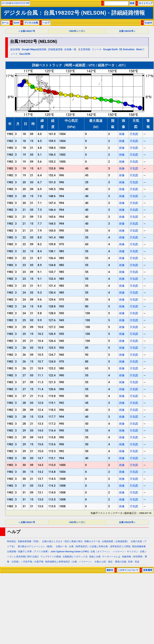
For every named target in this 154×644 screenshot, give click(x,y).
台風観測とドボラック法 (75, 557)
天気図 (134, 134)
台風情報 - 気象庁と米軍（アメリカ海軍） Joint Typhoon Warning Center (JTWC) (48, 551)
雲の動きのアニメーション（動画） (36, 546)
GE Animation (127, 49)
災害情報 (85, 49)
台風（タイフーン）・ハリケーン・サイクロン (114, 551)
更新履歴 (148, 570)
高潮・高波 (134, 562)
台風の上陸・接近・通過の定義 (110, 562)
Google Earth (110, 49)
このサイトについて (128, 570)
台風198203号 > (127, 31)
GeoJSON (25, 54)
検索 (132, 3)
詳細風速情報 (55, 49)
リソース (97, 49)
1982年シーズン (77, 31)
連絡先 (110, 570)
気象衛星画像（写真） (29, 541)
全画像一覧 (70, 49)
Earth (17, 23)
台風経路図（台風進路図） (115, 541)
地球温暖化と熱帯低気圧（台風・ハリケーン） (69, 562)
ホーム (5, 23)
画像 (122, 134)
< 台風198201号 (27, 31)
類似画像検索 (139, 546)
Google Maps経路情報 (34, 49)
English (149, 23)
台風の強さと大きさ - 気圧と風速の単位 (62, 541)
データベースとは (111, 557)
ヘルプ (46, 23)
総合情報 (15, 49)
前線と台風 (95, 557)
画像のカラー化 (92, 541)
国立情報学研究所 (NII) (20, 3)
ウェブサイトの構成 (51, 557)
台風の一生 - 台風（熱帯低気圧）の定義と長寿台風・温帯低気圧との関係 (93, 546)
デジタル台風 (31, 23)
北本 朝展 (5, 3)
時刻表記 (12, 541)
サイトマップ (146, 3)
